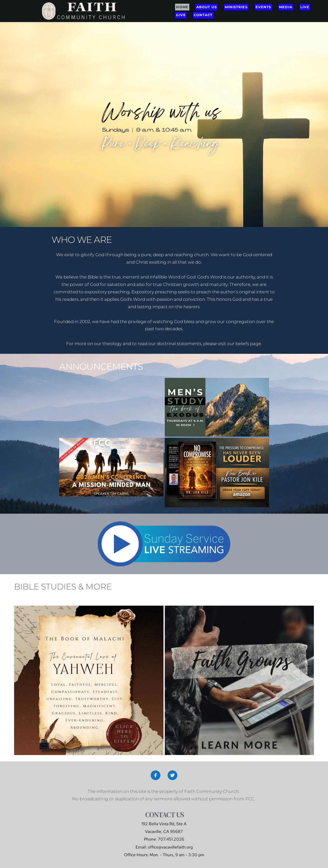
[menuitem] (182, 7)
